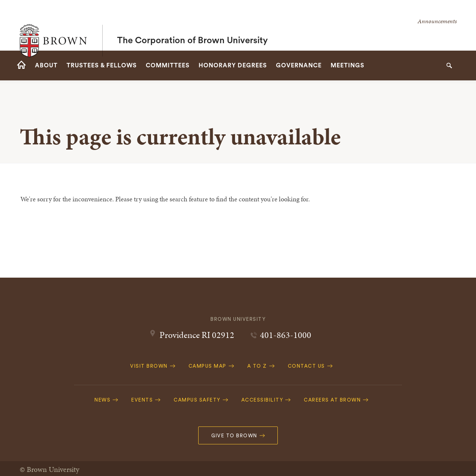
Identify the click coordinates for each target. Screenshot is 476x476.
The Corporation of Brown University (192, 25)
